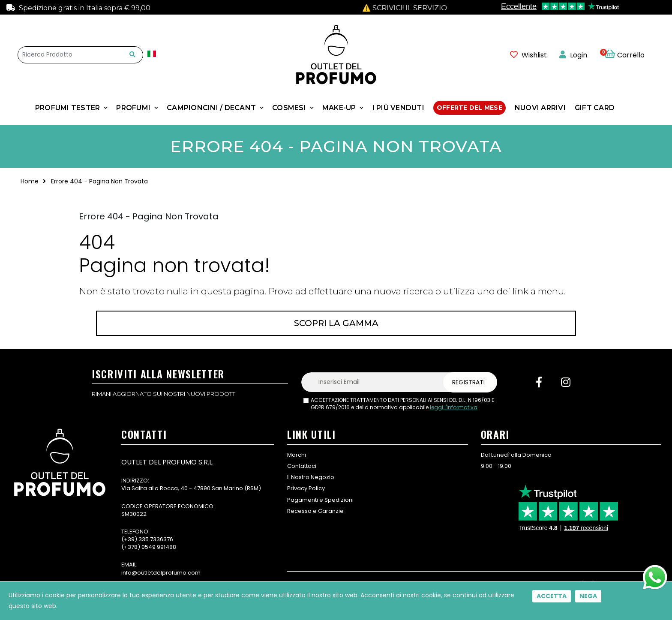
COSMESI (289, 108)
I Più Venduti (398, 108)
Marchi (297, 455)
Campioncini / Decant (211, 108)
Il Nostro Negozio (311, 477)
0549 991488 (159, 547)
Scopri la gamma (336, 323)
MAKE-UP (339, 108)
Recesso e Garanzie (315, 511)
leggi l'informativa (454, 407)
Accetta (552, 596)
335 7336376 (156, 539)
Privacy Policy (306, 488)
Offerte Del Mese (469, 108)
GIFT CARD (595, 108)
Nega (588, 596)
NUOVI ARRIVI (540, 108)
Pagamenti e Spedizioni (320, 500)
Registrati (468, 382)
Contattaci (302, 466)
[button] (629, 55)
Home (30, 181)
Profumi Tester (68, 108)
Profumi (133, 108)
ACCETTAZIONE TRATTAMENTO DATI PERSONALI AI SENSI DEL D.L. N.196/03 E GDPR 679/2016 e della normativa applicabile (402, 404)
